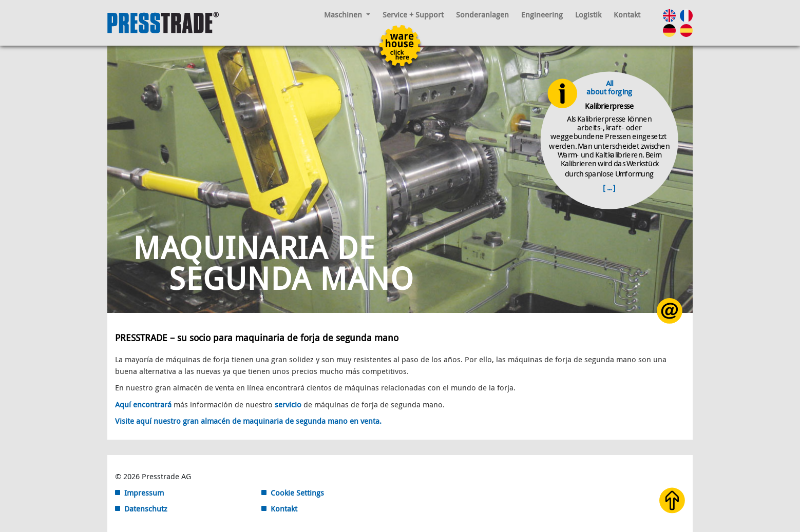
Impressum (144, 492)
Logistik (588, 14)
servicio (289, 404)
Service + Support (413, 14)
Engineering (542, 14)
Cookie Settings (297, 492)
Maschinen (347, 14)
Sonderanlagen (482, 14)
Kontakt (627, 14)
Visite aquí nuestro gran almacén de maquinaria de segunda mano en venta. (248, 421)
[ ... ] (609, 187)
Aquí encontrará (143, 404)
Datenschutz (146, 508)
